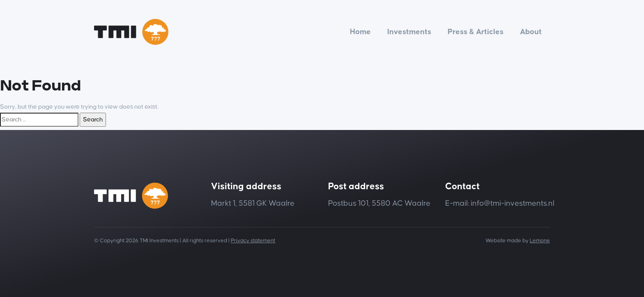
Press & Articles (476, 32)
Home (360, 32)
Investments (409, 32)
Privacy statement (253, 241)
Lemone (540, 241)
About (531, 32)
